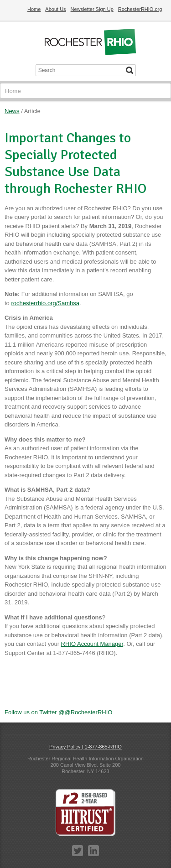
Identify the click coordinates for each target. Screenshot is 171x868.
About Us (55, 9)
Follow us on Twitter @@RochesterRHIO (58, 712)
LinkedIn (93, 851)
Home (34, 9)
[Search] (130, 70)
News (12, 111)
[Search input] (79, 70)
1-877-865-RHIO (103, 747)
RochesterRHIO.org (140, 9)
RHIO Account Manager (92, 644)
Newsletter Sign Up (92, 9)
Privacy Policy (65, 747)
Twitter (78, 851)
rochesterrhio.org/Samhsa (45, 303)
